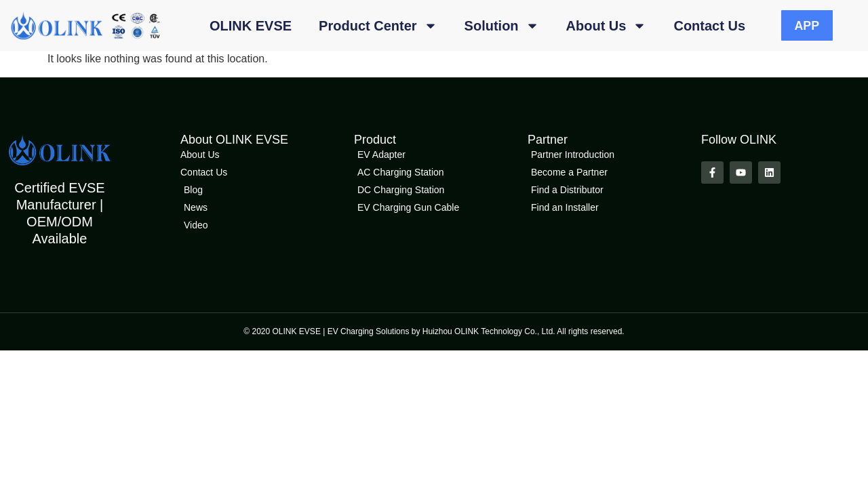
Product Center (378, 26)
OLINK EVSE (251, 26)
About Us (607, 26)
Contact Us (709, 26)
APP (807, 26)
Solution (502, 26)
